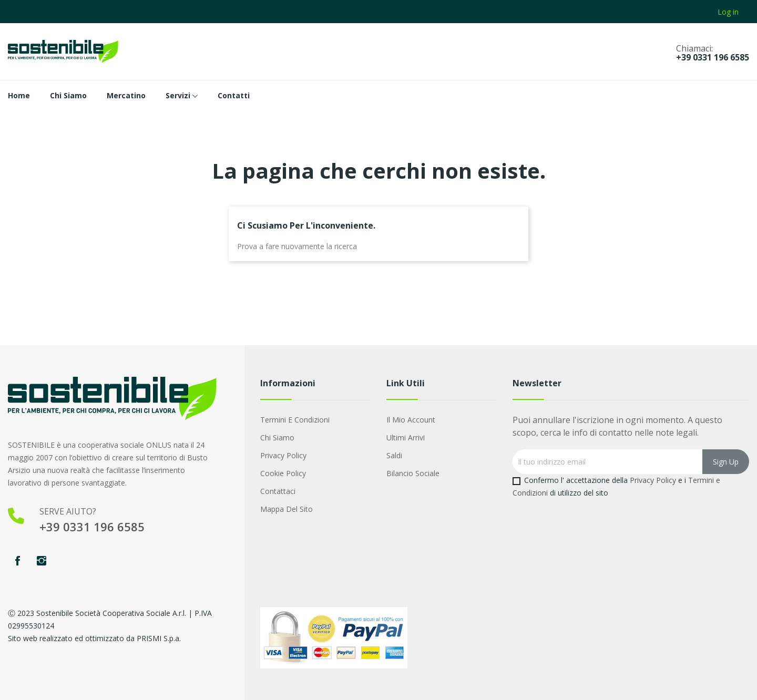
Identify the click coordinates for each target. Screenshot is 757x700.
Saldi (394, 455)
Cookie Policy (283, 473)
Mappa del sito (287, 509)
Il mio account (411, 420)
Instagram (42, 561)
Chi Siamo (277, 438)
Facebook (17, 561)
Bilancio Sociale (413, 473)
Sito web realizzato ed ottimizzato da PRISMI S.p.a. (94, 638)
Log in (728, 12)
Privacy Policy (283, 455)
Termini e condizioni (295, 420)
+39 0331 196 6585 (713, 57)
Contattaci (278, 491)
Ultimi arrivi (406, 438)
